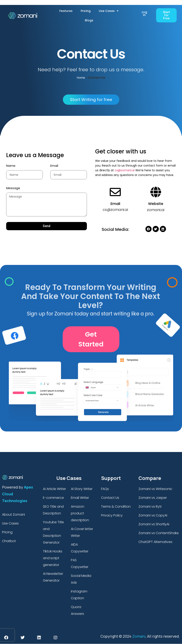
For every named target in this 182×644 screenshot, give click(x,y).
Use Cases (109, 11)
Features (66, 11)
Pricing (86, 11)
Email (54, 166)
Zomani (139, 636)
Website (156, 204)
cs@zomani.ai (125, 170)
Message (13, 188)
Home (81, 78)
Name (11, 166)
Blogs (89, 20)
